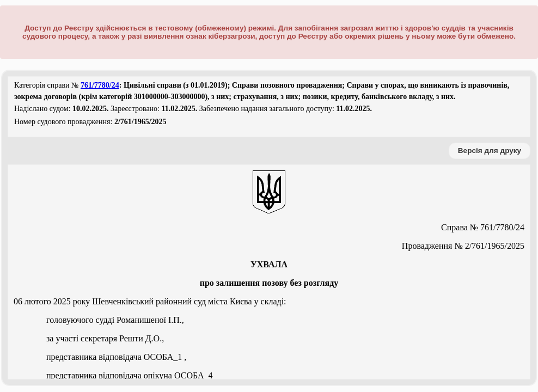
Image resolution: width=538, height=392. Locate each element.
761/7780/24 (100, 85)
